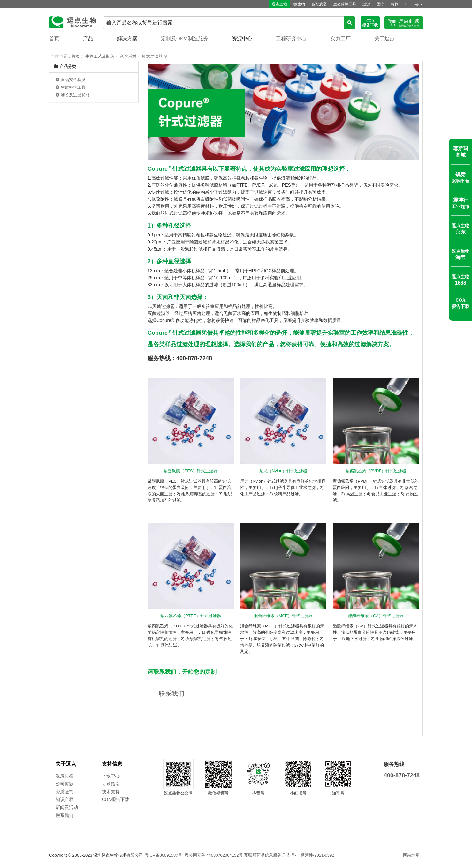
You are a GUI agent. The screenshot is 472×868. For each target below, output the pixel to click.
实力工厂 (340, 38)
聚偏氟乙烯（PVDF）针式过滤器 (376, 471)
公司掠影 (65, 784)
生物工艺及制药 (100, 56)
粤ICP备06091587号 (163, 855)
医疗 (380, 4)
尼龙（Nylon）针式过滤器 (283, 471)
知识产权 (65, 800)
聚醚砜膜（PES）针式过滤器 (190, 471)
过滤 (366, 4)
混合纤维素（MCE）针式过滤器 (283, 616)
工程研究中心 (291, 38)
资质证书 (65, 792)
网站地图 (411, 855)
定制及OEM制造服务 (185, 38)
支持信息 (112, 764)
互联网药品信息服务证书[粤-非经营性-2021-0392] (290, 855)
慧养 (394, 4)
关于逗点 (384, 38)
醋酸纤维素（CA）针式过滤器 (376, 616)
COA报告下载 (116, 800)
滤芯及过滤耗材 (75, 95)
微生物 (299, 4)
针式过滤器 (152, 56)
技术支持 (111, 792)
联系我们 (171, 693)
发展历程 (65, 776)
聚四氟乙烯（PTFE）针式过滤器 (190, 616)
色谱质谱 (319, 4)
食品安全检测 (73, 80)
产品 (88, 38)
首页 (54, 38)
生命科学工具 (345, 4)
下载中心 (111, 776)
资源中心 (242, 38)
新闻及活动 (67, 808)
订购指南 (111, 784)
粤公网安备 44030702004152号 (214, 855)
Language (414, 4)
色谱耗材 (128, 56)
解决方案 (127, 38)
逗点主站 (279, 4)
